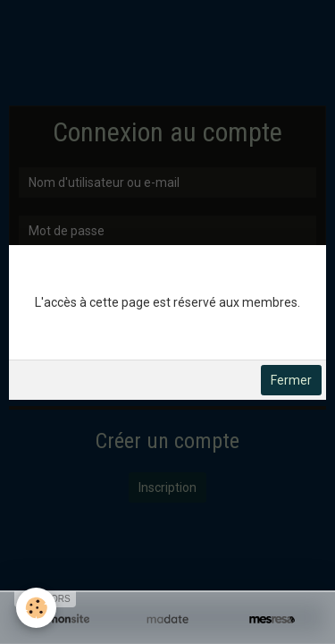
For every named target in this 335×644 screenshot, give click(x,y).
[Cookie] (36, 608)
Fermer (291, 380)
